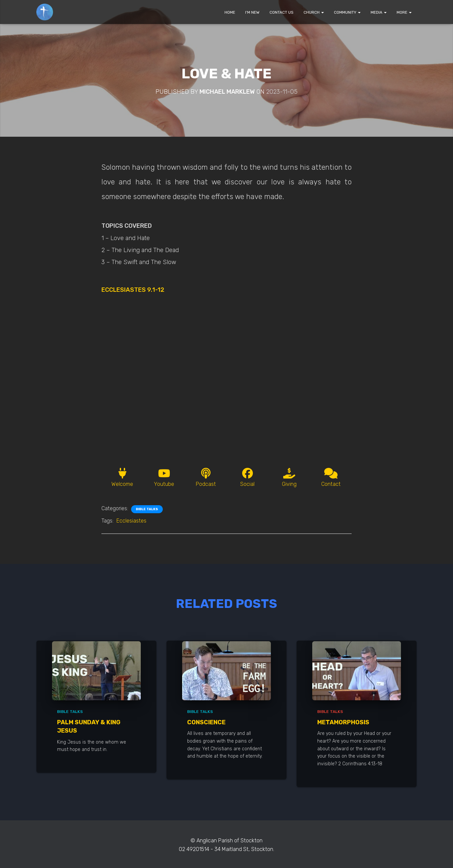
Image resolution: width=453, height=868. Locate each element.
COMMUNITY (347, 12)
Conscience (206, 722)
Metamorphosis (343, 722)
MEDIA (379, 12)
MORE (404, 12)
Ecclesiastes (131, 521)
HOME (230, 12)
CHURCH (314, 12)
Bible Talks (147, 509)
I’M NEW (252, 12)
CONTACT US (282, 12)
